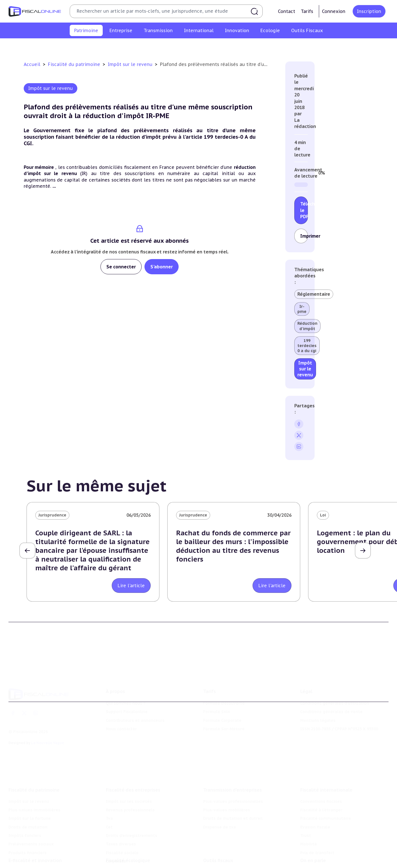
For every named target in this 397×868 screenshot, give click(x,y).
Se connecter (121, 267)
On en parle (313, 833)
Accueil (32, 64)
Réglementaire (314, 294)
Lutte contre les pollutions (133, 845)
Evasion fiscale (315, 792)
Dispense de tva (220, 792)
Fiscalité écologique (128, 833)
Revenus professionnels (130, 775)
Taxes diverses (121, 809)
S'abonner (162, 267)
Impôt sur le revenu (57, 46)
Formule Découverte (224, 678)
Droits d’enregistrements (131, 801)
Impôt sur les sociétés (129, 767)
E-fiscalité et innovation (35, 833)
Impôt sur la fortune (162, 46)
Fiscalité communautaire (326, 783)
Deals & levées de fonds (325, 853)
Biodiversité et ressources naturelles (144, 853)
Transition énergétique (129, 862)
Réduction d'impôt (307, 326)
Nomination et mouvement (328, 845)
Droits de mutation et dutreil (233, 783)
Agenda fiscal (217, 853)
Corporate (116, 826)
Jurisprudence (52, 515)
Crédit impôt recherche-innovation (44, 845)
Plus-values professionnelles (233, 767)
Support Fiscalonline (127, 686)
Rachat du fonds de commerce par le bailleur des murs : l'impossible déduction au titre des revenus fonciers (233, 546)
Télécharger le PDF (304, 210)
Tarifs (307, 11)
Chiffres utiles (218, 845)
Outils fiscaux (218, 833)
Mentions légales (318, 695)
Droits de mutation (209, 46)
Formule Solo (217, 686)
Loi (323, 515)
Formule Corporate (222, 695)
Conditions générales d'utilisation (335, 678)
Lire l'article (131, 586)
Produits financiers (341, 46)
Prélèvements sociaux (294, 46)
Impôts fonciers (250, 46)
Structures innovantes (31, 853)
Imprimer (304, 236)
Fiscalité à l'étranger (321, 775)
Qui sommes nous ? (126, 678)
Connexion (334, 11)
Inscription (369, 11)
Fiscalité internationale (326, 755)
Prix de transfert (317, 818)
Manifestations (316, 862)
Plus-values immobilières (109, 46)
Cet (109, 792)
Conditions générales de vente (331, 686)
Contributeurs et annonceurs (135, 695)
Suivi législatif (218, 862)
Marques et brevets (28, 862)
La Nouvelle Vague (48, 717)
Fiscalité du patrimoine (75, 64)
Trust (306, 801)
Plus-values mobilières (227, 775)
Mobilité (309, 809)
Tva (109, 783)
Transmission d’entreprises (233, 755)
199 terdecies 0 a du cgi (307, 346)
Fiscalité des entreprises (133, 755)
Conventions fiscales (321, 767)
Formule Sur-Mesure (224, 703)
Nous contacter (121, 703)
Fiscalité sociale (122, 818)
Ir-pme (302, 309)
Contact (287, 11)
